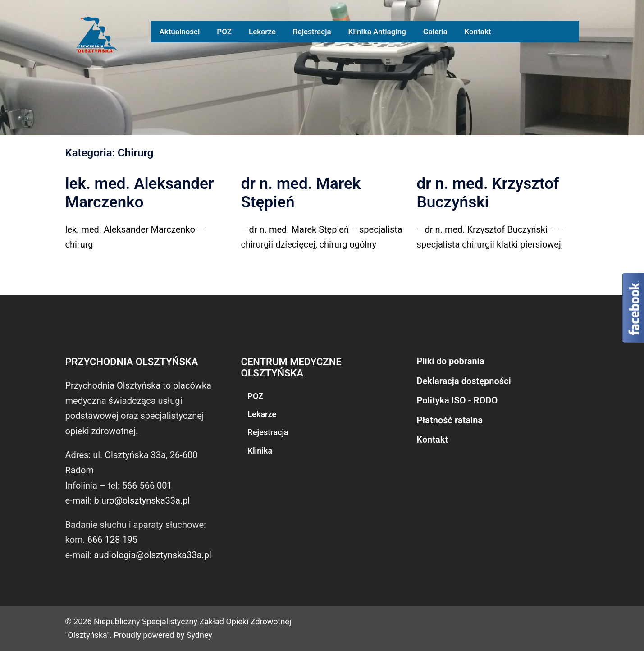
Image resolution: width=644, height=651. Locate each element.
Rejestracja (312, 32)
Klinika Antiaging (377, 32)
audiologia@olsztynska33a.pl (153, 555)
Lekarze (262, 32)
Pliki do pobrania (451, 361)
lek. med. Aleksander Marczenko (140, 193)
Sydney (199, 635)
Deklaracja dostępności (464, 381)
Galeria (435, 32)
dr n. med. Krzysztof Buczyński (488, 193)
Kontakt (478, 32)
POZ (224, 32)
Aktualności (180, 32)
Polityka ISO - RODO (457, 400)
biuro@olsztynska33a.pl (142, 500)
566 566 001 (147, 486)
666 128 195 (112, 540)
